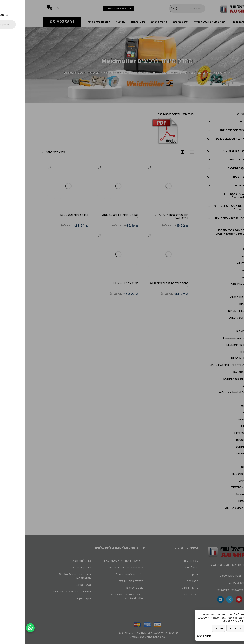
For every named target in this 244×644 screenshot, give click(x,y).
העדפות (193, 628)
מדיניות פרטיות (179, 636)
